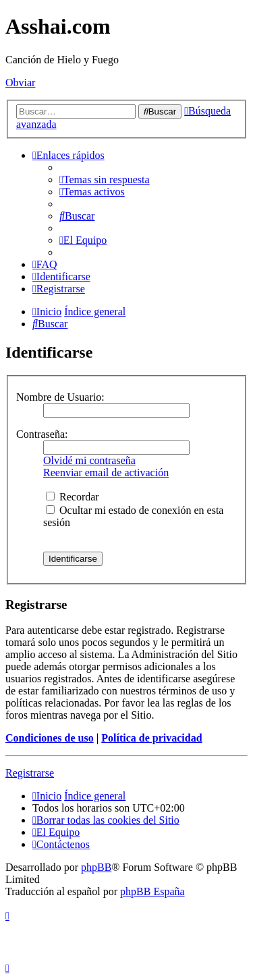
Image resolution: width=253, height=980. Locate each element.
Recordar (73, 497)
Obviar (20, 83)
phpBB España (152, 891)
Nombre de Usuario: (60, 397)
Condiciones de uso (50, 738)
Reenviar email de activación (106, 472)
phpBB (96, 867)
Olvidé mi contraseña (89, 460)
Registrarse (30, 773)
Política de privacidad (151, 738)
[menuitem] (105, 179)
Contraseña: (42, 434)
